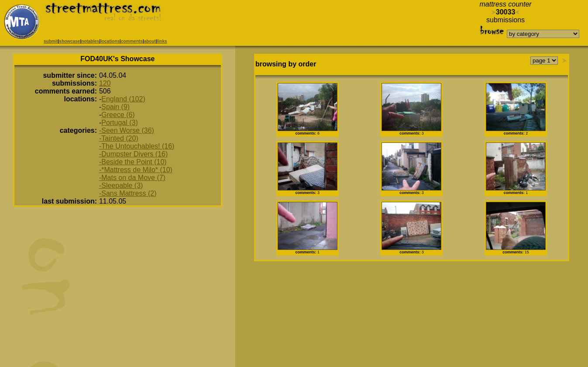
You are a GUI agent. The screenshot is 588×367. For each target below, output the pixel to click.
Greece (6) (118, 115)
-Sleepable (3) (121, 185)
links (162, 41)
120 (105, 83)
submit (51, 41)
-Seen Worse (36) (127, 130)
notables (90, 41)
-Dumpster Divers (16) (133, 154)
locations (110, 41)
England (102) (123, 99)
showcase (70, 41)
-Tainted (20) (119, 138)
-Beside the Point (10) (133, 162)
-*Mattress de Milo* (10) (136, 170)
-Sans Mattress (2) (128, 193)
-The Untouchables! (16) (137, 146)
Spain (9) (115, 107)
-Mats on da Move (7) (132, 178)
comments (132, 41)
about (150, 41)
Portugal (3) (120, 123)
